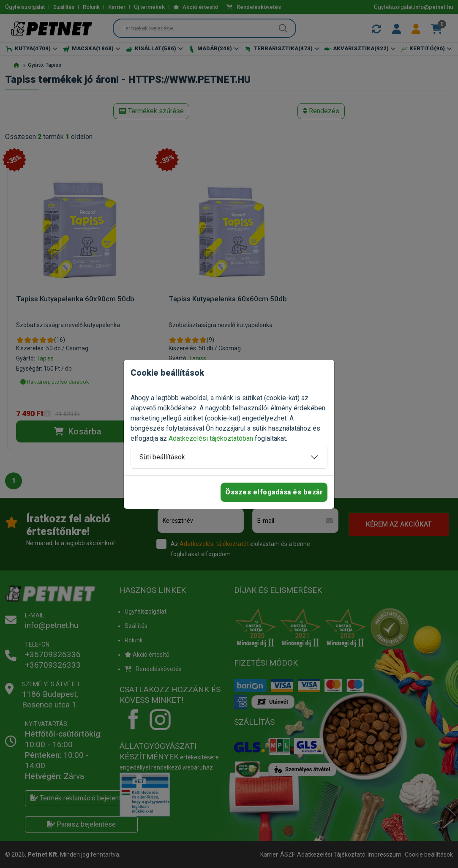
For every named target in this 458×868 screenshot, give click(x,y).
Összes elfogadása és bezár (274, 492)
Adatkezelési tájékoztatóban (211, 438)
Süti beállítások (162, 457)
